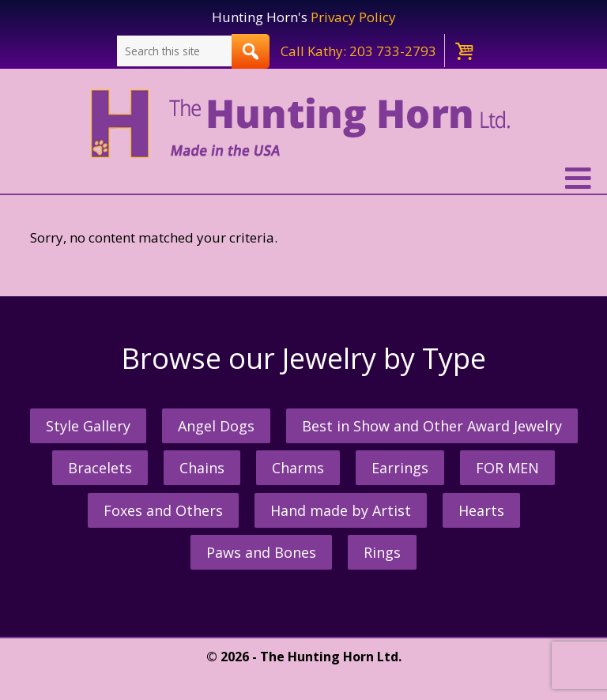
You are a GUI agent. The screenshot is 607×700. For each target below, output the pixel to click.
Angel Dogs (216, 426)
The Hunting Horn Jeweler (304, 124)
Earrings (400, 468)
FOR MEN (507, 468)
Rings (382, 552)
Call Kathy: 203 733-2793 (358, 51)
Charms (298, 468)
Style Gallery (88, 426)
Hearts (481, 510)
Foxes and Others (163, 510)
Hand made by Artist (341, 510)
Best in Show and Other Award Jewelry (432, 426)
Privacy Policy (353, 17)
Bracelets (100, 468)
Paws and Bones (261, 552)
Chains (202, 468)
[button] (303, 179)
